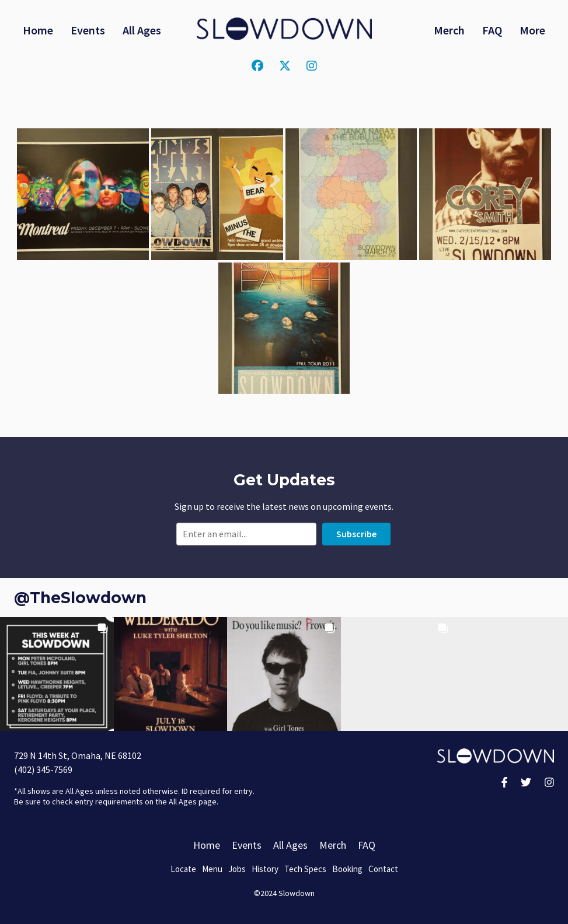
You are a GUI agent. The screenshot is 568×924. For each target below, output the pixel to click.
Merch (449, 30)
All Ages (142, 30)
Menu (212, 869)
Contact (383, 869)
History (265, 869)
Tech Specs (305, 869)
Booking (347, 869)
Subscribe (356, 534)
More (532, 30)
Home (38, 30)
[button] (57, 674)
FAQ (492, 30)
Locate (183, 869)
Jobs (237, 869)
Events (88, 30)
